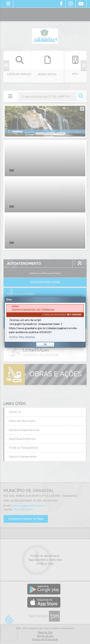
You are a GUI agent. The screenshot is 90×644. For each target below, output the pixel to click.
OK (45, 344)
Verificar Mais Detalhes (22, 337)
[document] (45, 322)
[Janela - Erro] (45, 322)
